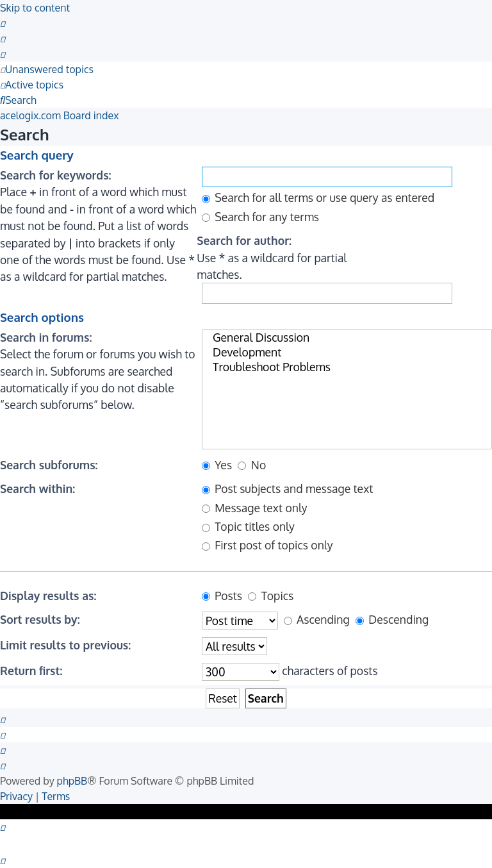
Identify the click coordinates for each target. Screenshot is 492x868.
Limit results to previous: (65, 645)
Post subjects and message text (287, 488)
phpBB (72, 781)
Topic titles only (248, 526)
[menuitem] (3, 23)
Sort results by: (40, 619)
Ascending (317, 619)
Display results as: (48, 596)
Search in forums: (46, 337)
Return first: (31, 671)
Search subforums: (49, 465)
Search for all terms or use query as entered (318, 197)
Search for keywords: (56, 175)
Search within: (37, 488)
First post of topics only (267, 545)
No (252, 465)
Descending (392, 619)
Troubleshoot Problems (347, 367)
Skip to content (35, 8)
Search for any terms (260, 217)
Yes (217, 465)
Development (347, 352)
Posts (222, 596)
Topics (271, 596)
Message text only (255, 508)
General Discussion (347, 338)
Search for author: (244, 240)
